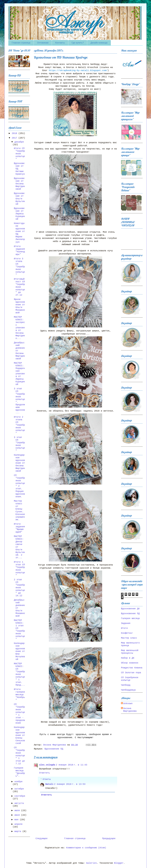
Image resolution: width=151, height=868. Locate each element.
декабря (19, 142)
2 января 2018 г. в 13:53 (70, 784)
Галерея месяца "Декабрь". (19, 772)
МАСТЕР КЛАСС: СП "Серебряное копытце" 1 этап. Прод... (19, 674)
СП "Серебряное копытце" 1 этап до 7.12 (19, 756)
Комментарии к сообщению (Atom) (86, 848)
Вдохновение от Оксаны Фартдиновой (19, 184)
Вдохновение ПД (54, 749)
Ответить (45, 773)
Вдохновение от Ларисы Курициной (19, 214)
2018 (15, 133)
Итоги (124, 628)
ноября (18, 782)
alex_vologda (47, 765)
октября (19, 789)
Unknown (128, 704)
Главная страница (21, 43)
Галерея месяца (130, 618)
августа (19, 803)
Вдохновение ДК (130, 609)
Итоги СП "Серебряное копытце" (19, 154)
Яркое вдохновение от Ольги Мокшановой (19, 306)
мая (17, 820)
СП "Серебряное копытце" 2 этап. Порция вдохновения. (19, 486)
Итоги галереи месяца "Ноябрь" (19, 695)
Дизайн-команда (99, 43)
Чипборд (126, 685)
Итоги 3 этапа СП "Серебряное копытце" (19, 267)
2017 (15, 138)
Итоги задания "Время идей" (19, 528)
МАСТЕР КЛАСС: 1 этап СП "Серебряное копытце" (19, 630)
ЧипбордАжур (128, 690)
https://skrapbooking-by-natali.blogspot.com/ (78, 70)
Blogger (119, 863)
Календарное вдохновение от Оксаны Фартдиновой (19, 463)
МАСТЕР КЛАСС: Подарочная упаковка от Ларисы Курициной (19, 374)
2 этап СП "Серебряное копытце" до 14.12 (19, 588)
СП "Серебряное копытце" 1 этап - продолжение (19, 714)
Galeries (91, 863)
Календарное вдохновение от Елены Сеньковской (19, 735)
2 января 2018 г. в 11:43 (72, 765)
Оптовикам (43, 43)
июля (18, 811)
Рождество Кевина (132, 668)
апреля (18, 824)
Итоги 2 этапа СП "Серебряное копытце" (19, 425)
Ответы (47, 779)
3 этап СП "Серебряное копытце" (19, 444)
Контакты (60, 43)
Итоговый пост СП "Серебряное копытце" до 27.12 (19, 287)
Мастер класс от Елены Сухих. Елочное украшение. (19, 510)
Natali (49, 784)
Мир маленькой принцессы (130, 652)
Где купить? (78, 43)
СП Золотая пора (131, 673)
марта (18, 831)
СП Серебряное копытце (130, 679)
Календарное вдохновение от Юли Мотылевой (19, 651)
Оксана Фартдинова (130, 710)
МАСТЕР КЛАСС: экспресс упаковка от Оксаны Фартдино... (19, 328)
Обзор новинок (130, 663)
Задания (126, 623)
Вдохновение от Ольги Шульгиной (19, 199)
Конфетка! (127, 633)
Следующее (42, 839)
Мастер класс (129, 638)
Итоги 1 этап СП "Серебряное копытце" (19, 569)
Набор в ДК (128, 658)
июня (18, 815)
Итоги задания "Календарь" (19, 250)
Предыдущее (109, 839)
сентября (20, 796)
